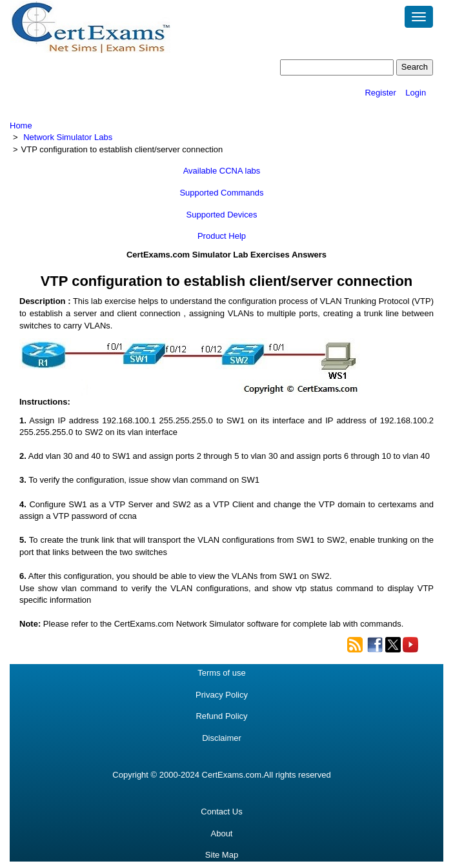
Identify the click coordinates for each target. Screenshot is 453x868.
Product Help (222, 236)
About (222, 833)
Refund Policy (221, 716)
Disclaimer (222, 738)
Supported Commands (221, 193)
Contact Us (221, 812)
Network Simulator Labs (68, 137)
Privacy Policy (222, 695)
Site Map (222, 855)
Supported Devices (222, 215)
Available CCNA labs (222, 171)
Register (380, 93)
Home (21, 126)
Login (416, 93)
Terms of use (221, 673)
